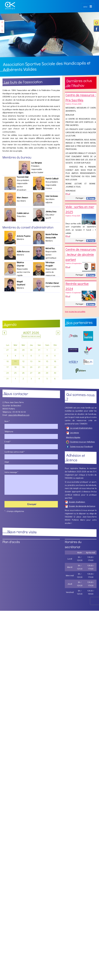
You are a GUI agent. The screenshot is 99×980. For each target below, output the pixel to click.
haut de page (2, 22)
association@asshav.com (19, 415)
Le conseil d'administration (79, 428)
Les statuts (72, 433)
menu (85, 7)
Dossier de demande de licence (80, 506)
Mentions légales (73, 437)
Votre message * (11, 472)
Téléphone (9, 431)
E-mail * (8, 442)
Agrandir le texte (2, 31)
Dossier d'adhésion (75, 502)
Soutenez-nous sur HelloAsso (96, 23)
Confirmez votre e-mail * (15, 452)
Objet (7, 462)
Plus (68, 194)
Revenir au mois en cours (31, 336)
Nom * (7, 421)
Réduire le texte (2, 27)
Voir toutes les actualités (75, 312)
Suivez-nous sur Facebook (96, 29)
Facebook (91, 198)
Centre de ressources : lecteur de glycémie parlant (81, 254)
